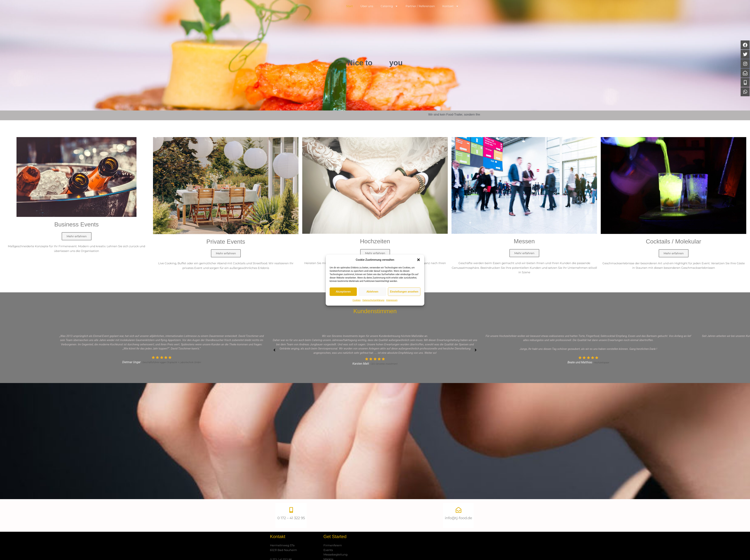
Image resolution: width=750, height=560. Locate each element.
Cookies (357, 300)
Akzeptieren (343, 292)
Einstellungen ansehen (404, 292)
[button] (418, 260)
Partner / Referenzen (420, 13)
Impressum (392, 300)
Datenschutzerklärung (373, 300)
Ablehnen (372, 292)
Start (349, 13)
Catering (389, 13)
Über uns (367, 13)
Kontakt (451, 13)
